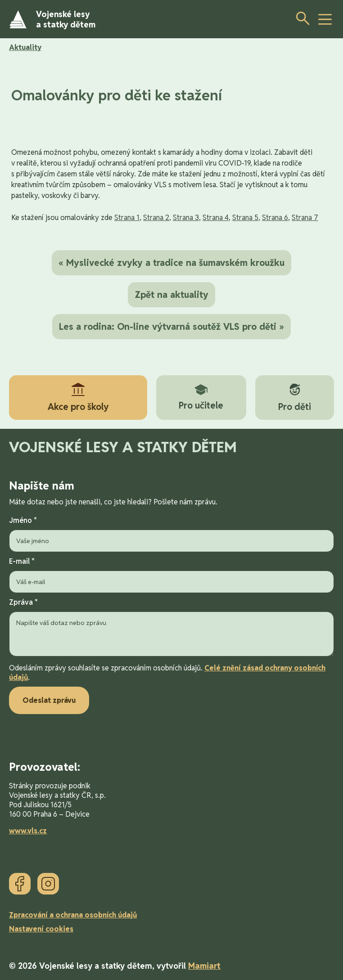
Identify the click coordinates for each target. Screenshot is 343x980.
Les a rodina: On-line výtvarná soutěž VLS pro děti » (171, 327)
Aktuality (25, 47)
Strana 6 (275, 218)
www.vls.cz (28, 831)
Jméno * (171, 534)
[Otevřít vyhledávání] (300, 18)
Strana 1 (127, 218)
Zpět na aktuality (171, 295)
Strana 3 (186, 218)
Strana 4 (216, 218)
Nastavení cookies (41, 929)
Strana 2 (156, 218)
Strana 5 (245, 218)
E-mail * (171, 575)
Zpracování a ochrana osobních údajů (73, 915)
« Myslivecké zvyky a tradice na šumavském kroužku (171, 263)
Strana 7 (305, 218)
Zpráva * (171, 628)
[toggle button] (325, 19)
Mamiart (204, 966)
